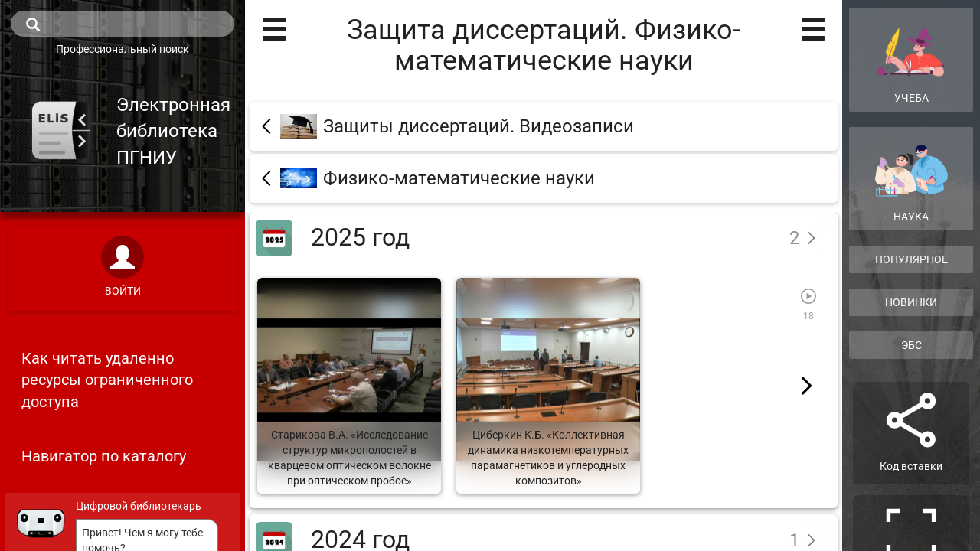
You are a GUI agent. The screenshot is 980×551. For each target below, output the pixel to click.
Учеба (911, 59)
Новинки (911, 302)
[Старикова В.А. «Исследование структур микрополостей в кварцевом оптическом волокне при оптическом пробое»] (349, 386)
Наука (911, 183)
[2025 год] (544, 238)
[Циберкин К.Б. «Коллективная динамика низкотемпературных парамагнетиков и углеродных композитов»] (548, 386)
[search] (122, 24)
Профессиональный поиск (122, 49)
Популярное (911, 259)
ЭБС (911, 345)
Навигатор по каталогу (104, 456)
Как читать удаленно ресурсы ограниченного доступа (107, 380)
